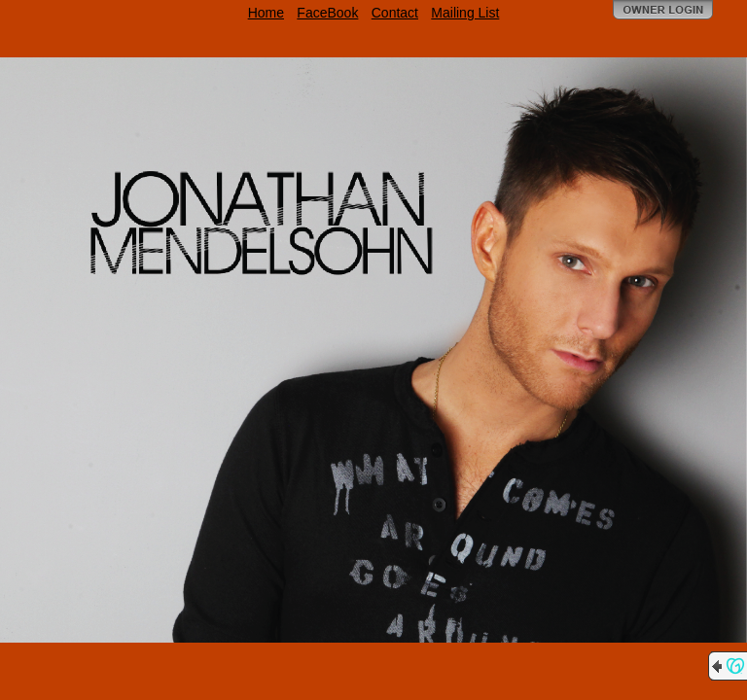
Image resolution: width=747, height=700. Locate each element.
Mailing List (465, 13)
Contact (395, 13)
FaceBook (327, 13)
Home (266, 13)
